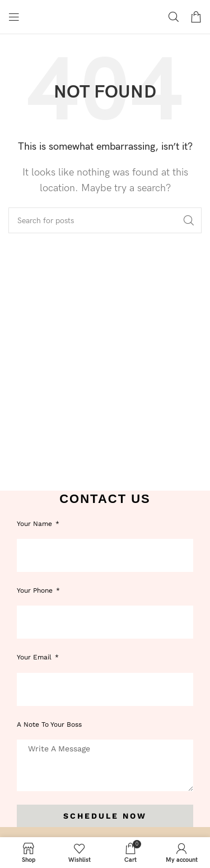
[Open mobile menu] (14, 17)
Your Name (36, 524)
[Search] (174, 17)
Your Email (35, 657)
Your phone (36, 590)
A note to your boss (49, 724)
